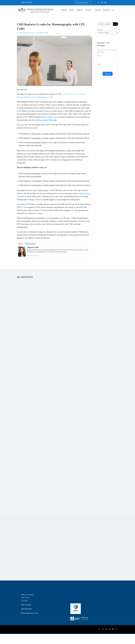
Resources (106, 10)
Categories (100, 30)
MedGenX (64, 10)
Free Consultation (82, 3)
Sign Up (108, 74)
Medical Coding (44, 33)
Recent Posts (30, 244)
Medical (79, 10)
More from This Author (33, 256)
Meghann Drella (23, 33)
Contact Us (98, 10)
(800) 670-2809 (27, 2)
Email (99, 64)
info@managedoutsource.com (29, 613)
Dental (71, 10)
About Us (88, 10)
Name (99, 56)
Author (20, 244)
